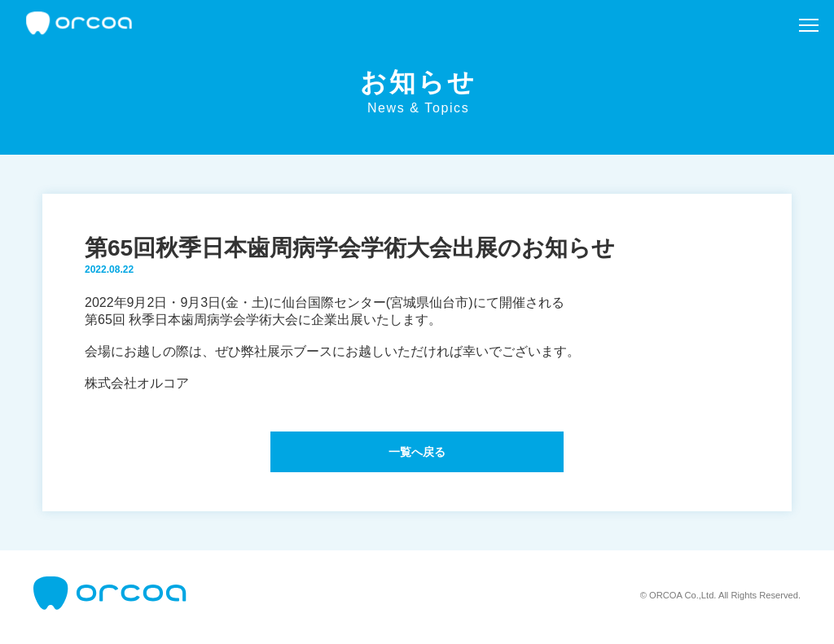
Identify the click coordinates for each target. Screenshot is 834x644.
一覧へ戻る (417, 454)
